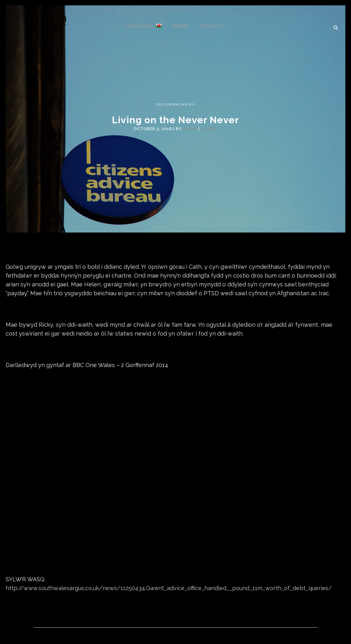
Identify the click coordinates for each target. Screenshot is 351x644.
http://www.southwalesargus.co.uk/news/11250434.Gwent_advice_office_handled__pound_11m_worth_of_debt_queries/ (169, 588)
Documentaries (176, 104)
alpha (190, 129)
